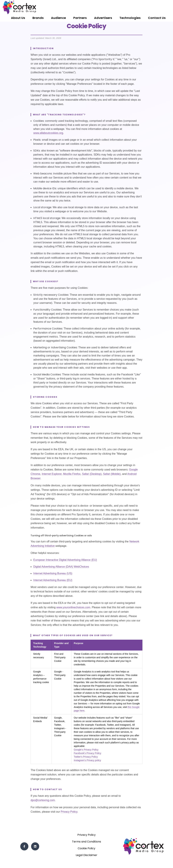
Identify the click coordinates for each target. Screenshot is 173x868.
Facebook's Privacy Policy (88, 753)
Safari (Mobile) (112, 474)
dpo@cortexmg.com (43, 800)
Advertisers (103, 18)
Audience (58, 18)
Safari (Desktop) (92, 474)
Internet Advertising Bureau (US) (53, 573)
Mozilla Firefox (72, 474)
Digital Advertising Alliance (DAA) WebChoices (61, 567)
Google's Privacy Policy (86, 750)
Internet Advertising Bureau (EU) (53, 580)
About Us (18, 18)
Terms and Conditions (86, 842)
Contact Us (157, 18)
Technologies (130, 18)
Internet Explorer (52, 474)
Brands (38, 18)
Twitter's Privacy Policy (86, 757)
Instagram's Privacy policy (87, 760)
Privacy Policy (69, 812)
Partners (80, 18)
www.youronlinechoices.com (73, 607)
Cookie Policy (86, 848)
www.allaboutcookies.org (48, 133)
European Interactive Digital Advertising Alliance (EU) (65, 560)
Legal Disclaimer (86, 855)
